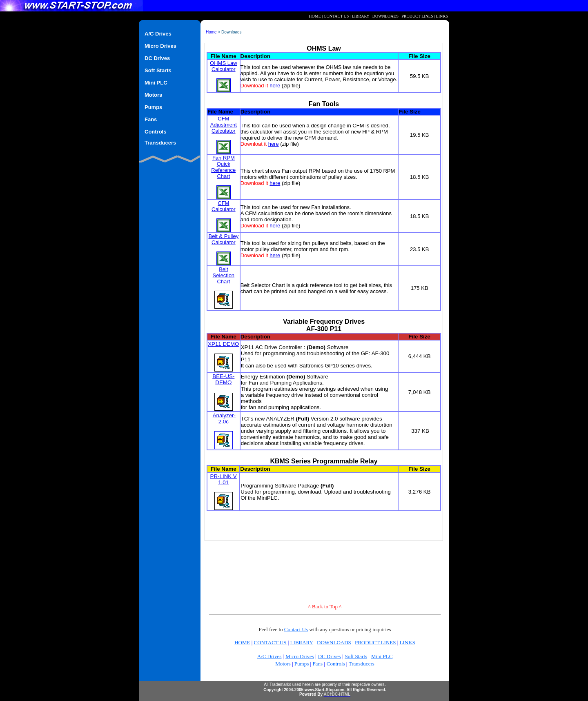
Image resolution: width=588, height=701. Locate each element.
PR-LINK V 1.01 (224, 479)
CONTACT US (336, 16)
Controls (336, 664)
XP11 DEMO (223, 344)
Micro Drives (300, 656)
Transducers (362, 664)
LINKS (442, 16)
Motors (283, 664)
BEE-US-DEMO (223, 379)
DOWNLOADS (385, 16)
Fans (317, 664)
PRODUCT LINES (417, 16)
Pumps (302, 664)
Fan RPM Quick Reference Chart (223, 177)
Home (211, 32)
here (275, 86)
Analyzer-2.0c (224, 418)
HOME (315, 16)
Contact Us (296, 629)
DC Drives (330, 656)
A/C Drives (269, 656)
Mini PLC (382, 656)
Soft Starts (356, 656)
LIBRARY (360, 16)
